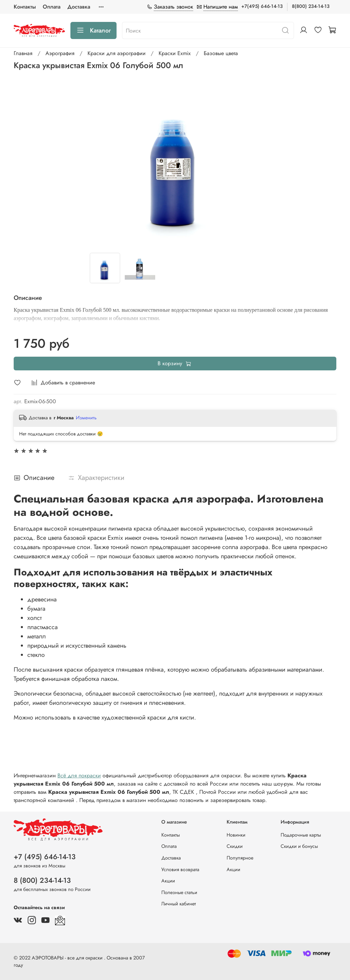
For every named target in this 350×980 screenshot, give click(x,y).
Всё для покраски (79, 775)
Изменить (86, 418)
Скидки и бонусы (299, 846)
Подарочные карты (301, 835)
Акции (168, 881)
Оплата (52, 7)
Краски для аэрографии (117, 53)
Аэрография (60, 53)
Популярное (240, 858)
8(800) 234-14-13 (311, 6)
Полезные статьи (179, 892)
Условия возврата (180, 869)
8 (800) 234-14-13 (42, 880)
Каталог (93, 30)
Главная (23, 53)
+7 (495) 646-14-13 (45, 857)
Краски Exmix (175, 53)
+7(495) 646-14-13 (262, 6)
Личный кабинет (179, 904)
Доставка (79, 7)
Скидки (235, 846)
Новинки (236, 835)
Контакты (25, 7)
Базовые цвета (221, 53)
